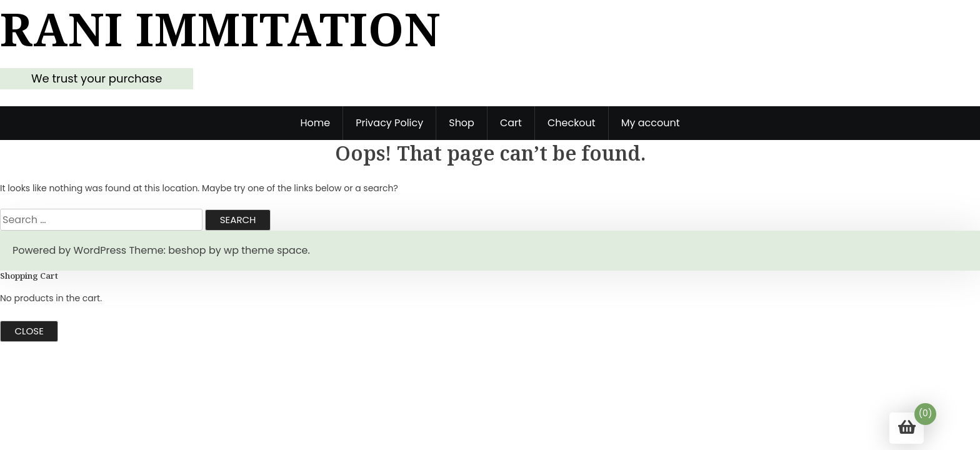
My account (651, 123)
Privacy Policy (389, 123)
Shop (462, 123)
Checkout (572, 123)
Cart (511, 123)
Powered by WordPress (69, 250)
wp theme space (266, 250)
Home (315, 123)
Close (29, 331)
